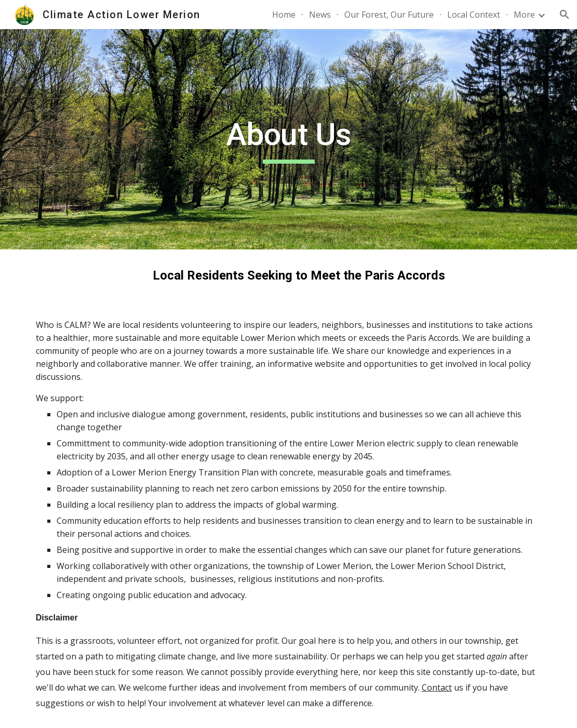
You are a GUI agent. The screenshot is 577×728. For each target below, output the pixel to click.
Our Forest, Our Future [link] (389, 15)
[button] (565, 15)
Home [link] (284, 15)
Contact (437, 687)
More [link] (524, 15)
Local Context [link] (474, 15)
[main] (289, 139)
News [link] (320, 15)
